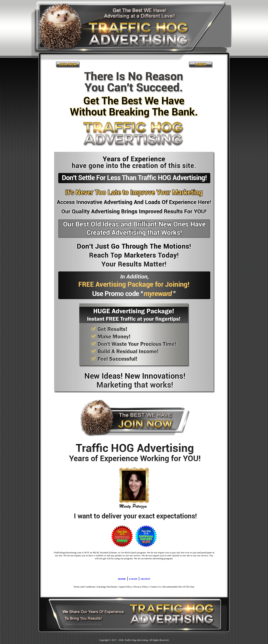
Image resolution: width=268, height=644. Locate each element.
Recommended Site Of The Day (179, 587)
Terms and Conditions (84, 587)
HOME (122, 579)
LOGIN (133, 579)
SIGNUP (145, 579)
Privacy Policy (141, 587)
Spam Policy (126, 587)
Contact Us (155, 587)
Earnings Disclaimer (107, 587)
